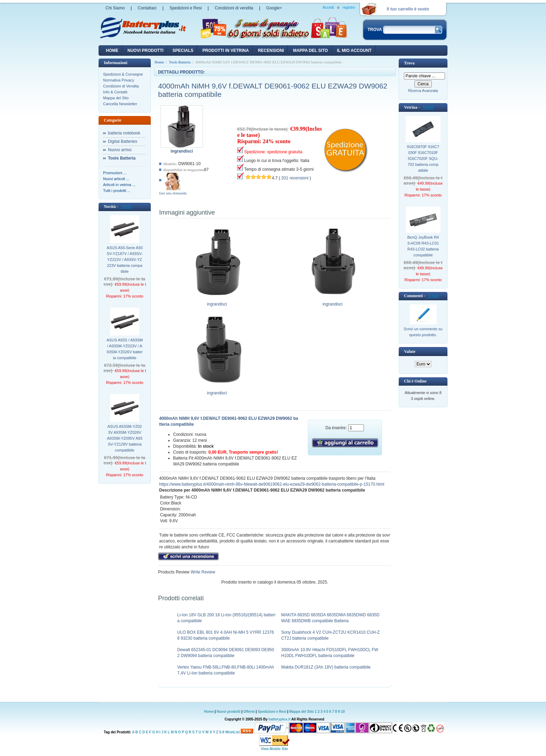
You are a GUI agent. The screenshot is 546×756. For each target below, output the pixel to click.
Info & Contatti (115, 92)
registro (349, 7)
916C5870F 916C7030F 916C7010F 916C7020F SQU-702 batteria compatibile (423, 159)
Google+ (274, 8)
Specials (183, 51)
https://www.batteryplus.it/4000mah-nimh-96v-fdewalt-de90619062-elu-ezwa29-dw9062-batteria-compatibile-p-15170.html (272, 484)
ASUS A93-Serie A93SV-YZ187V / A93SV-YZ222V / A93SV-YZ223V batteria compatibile (124, 260)
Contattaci (147, 8)
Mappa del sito (310, 51)
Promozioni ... (115, 173)
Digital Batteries (123, 141)
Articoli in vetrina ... (119, 185)
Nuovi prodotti (228, 712)
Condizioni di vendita (234, 8)
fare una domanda (173, 193)
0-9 (222, 732)
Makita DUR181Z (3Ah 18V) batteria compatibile (326, 667)
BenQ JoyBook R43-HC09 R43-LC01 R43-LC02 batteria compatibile (423, 246)
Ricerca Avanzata (423, 91)
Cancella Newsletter (120, 104)
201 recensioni (295, 178)
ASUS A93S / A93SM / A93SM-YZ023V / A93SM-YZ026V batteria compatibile (125, 349)
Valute (410, 352)
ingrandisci (217, 302)
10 (343, 712)
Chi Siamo (115, 8)
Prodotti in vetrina (225, 51)
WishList (233, 732)
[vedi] (125, 207)
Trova (409, 63)
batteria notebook (124, 133)
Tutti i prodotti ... (117, 191)
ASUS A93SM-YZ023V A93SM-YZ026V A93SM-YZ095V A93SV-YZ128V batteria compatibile (125, 438)
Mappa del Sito (116, 98)
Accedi (328, 7)
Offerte (250, 712)
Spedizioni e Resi (186, 8)
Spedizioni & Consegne (123, 74)
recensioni (271, 51)
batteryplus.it (280, 719)
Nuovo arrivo (120, 150)
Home (112, 51)
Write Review (202, 572)
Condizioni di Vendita (121, 86)
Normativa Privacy (119, 80)
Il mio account (354, 51)
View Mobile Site (274, 749)
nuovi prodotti (145, 51)
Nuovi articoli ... (116, 179)
